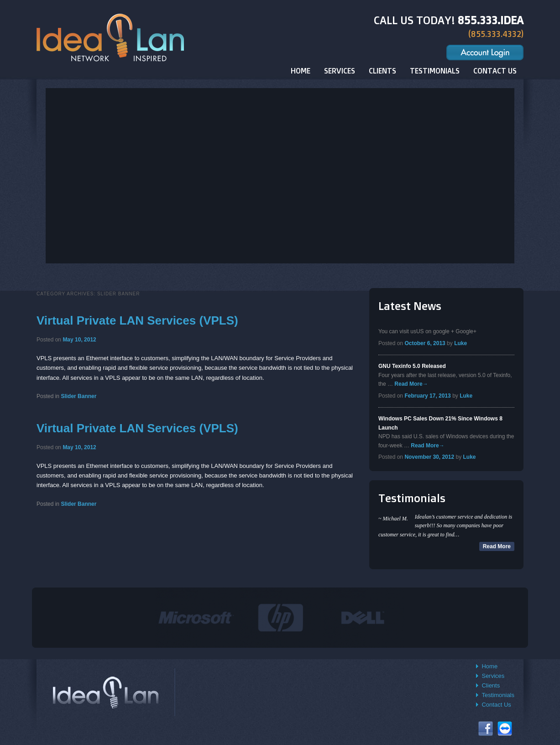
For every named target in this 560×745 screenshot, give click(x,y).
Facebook (486, 729)
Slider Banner (79, 396)
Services (493, 676)
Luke (461, 343)
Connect (505, 729)
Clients (491, 685)
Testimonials (498, 695)
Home (489, 666)
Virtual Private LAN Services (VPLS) (137, 320)
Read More (411, 384)
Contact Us (496, 705)
